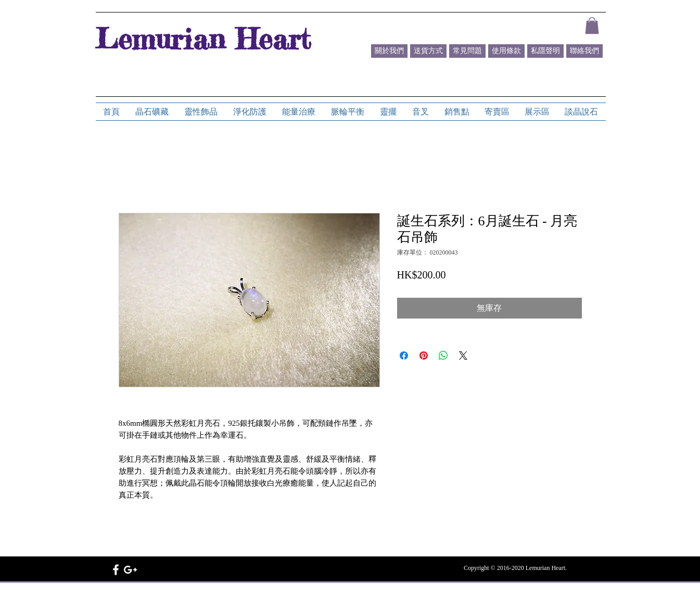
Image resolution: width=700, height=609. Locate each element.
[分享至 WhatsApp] (443, 356)
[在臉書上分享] (404, 356)
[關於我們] (389, 51)
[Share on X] (463, 356)
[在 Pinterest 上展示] (424, 356)
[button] (592, 26)
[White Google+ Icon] (130, 570)
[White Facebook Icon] (116, 570)
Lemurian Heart (203, 39)
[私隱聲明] (545, 51)
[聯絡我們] (584, 51)
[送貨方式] (428, 51)
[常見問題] (467, 51)
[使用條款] (506, 51)
